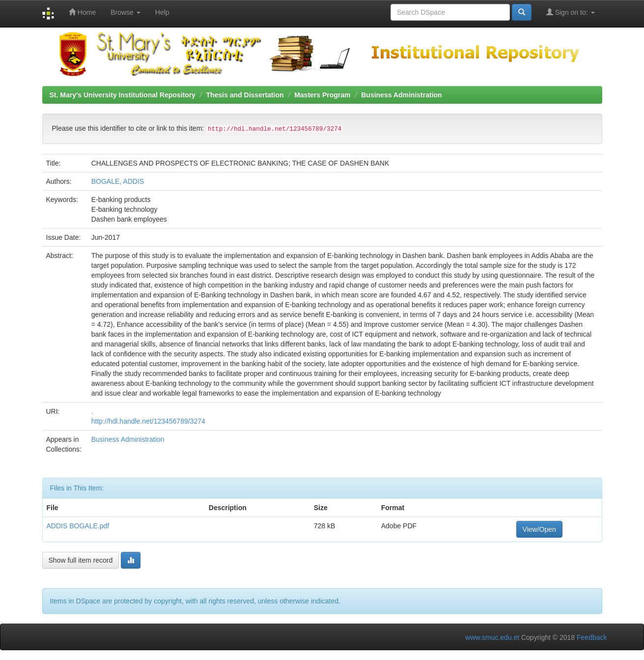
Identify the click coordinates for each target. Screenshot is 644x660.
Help (162, 12)
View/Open (539, 529)
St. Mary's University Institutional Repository (123, 95)
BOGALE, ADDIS (118, 181)
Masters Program (322, 95)
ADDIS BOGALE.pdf (78, 526)
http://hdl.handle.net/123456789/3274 (148, 421)
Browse (126, 12)
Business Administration (401, 95)
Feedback (592, 637)
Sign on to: (571, 12)
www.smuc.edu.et (492, 637)
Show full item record (81, 560)
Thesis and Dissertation (245, 95)
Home (82, 12)
